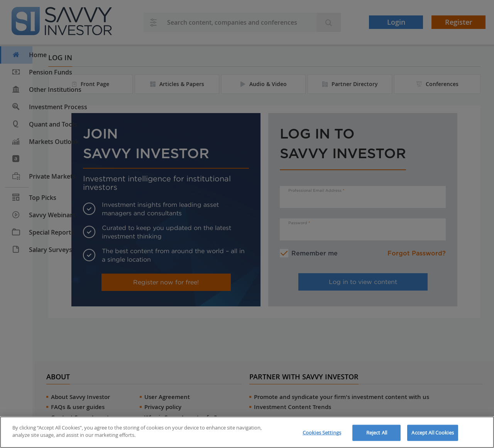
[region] (247, 432)
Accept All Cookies (432, 433)
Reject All (377, 433)
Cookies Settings (322, 433)
